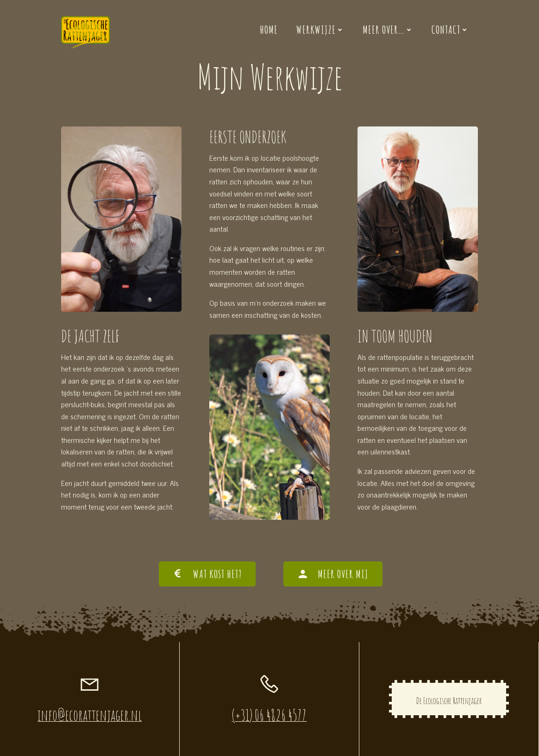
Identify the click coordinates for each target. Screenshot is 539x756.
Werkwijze (320, 30)
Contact (450, 30)
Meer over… (388, 30)
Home (269, 30)
